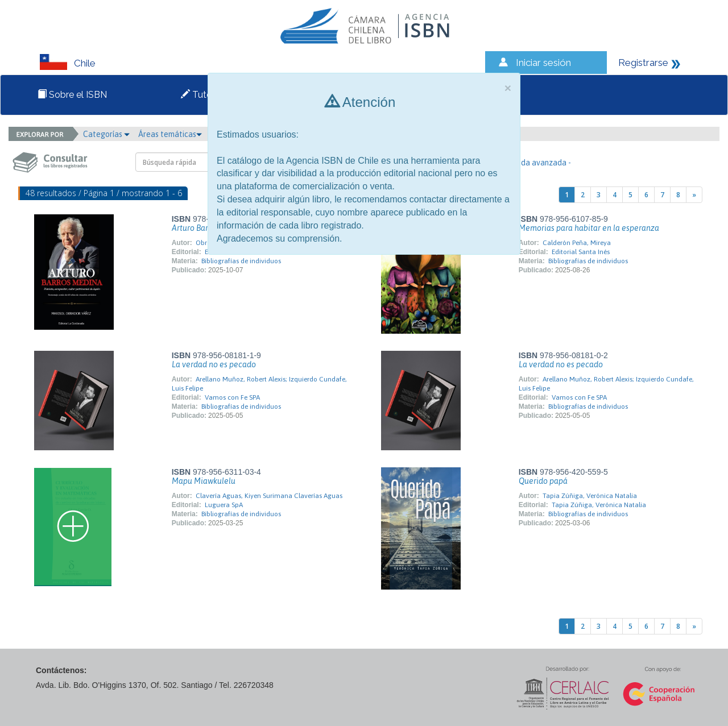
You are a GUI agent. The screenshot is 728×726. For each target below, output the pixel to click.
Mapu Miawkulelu (204, 481)
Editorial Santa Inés (581, 252)
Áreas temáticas (170, 134)
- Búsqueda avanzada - (531, 163)
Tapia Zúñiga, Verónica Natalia (590, 496)
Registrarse (643, 63)
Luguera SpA (224, 505)
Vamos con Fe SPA (232, 397)
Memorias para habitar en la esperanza (589, 228)
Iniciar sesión (543, 63)
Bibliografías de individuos (241, 261)
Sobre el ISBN (72, 95)
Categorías (106, 134)
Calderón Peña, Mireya (577, 243)
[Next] (694, 195)
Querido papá (543, 481)
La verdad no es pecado (214, 364)
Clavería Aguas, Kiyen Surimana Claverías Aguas (269, 496)
